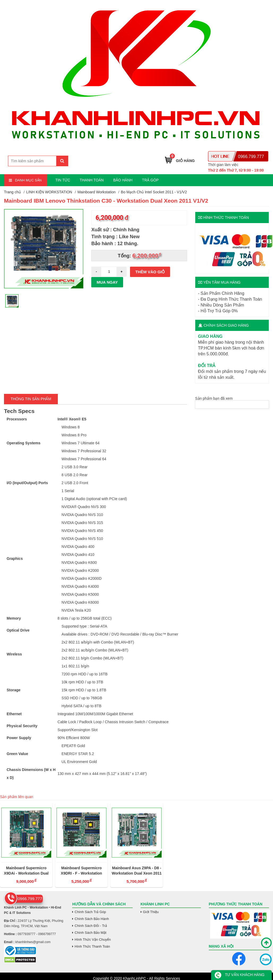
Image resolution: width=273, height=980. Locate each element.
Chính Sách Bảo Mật (90, 933)
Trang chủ (12, 192)
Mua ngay (107, 282)
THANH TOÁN (92, 180)
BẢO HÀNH (123, 180)
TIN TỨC (63, 180)
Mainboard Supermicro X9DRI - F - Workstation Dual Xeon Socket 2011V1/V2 (81, 871)
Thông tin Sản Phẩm (31, 399)
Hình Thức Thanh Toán (92, 946)
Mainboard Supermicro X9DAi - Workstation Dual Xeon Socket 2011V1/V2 (26, 871)
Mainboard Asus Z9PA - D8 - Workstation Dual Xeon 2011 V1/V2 (137, 871)
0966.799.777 (251, 157)
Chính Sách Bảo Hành (92, 919)
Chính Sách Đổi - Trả (91, 926)
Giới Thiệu (151, 912)
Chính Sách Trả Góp (90, 912)
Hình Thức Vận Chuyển (93, 939)
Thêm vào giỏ (150, 272)
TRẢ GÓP (150, 180)
